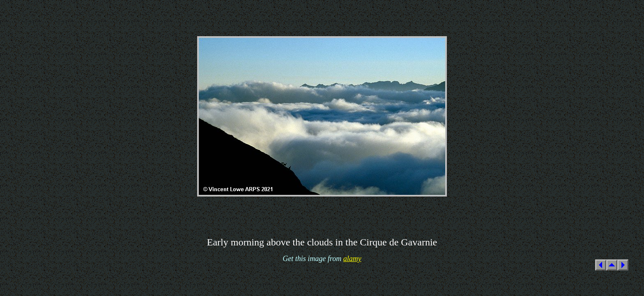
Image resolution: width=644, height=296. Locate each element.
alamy (352, 259)
